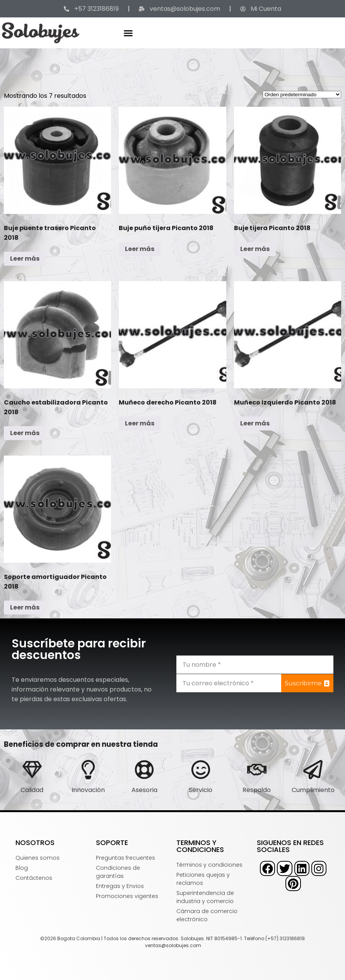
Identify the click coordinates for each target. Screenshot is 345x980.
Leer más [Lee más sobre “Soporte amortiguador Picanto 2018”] (25, 607)
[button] (128, 33)
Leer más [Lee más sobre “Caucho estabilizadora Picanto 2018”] (25, 433)
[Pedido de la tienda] (302, 95)
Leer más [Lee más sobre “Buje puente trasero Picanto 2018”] (25, 259)
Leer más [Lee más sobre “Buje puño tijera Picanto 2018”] (140, 249)
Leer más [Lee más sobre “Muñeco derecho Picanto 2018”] (140, 423)
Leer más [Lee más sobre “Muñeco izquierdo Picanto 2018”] (255, 423)
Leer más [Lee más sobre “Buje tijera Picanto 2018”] (255, 249)
